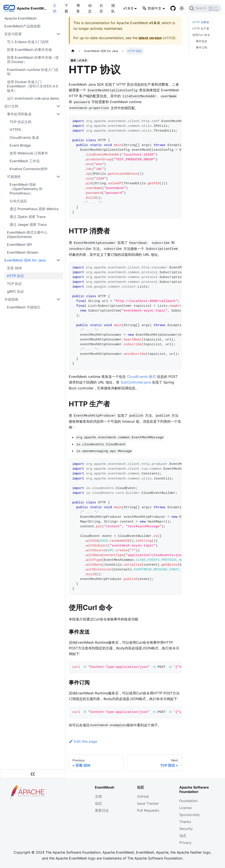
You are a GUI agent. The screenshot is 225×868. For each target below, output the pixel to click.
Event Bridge (20, 145)
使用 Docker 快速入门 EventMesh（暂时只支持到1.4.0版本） (33, 86)
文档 (55, 8)
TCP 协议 (14, 284)
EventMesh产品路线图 (22, 26)
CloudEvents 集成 (24, 137)
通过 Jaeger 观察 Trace (28, 225)
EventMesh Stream (23, 252)
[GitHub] (173, 8)
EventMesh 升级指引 (24, 307)
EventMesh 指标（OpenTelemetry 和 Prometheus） (26, 189)
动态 (90, 8)
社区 (101, 8)
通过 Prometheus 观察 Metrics (34, 209)
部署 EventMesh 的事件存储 (29, 50)
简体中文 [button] (152, 8)
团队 (113, 8)
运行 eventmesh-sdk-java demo (33, 98)
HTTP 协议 (15, 276)
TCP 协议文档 (20, 122)
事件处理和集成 (19, 114)
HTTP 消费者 (201, 22)
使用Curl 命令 (201, 35)
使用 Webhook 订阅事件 (29, 153)
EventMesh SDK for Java (25, 260)
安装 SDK (14, 268)
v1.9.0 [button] (128, 8)
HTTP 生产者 (201, 29)
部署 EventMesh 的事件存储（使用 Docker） (33, 60)
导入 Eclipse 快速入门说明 (28, 42)
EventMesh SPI (19, 245)
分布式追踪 (18, 201)
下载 (66, 8)
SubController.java (136, 382)
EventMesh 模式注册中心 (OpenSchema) (27, 235)
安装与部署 (13, 34)
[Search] (205, 8)
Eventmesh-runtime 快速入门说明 (33, 72)
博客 (78, 8)
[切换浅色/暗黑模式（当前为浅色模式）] (182, 8)
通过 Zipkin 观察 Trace (28, 217)
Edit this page (83, 741)
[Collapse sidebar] (33, 774)
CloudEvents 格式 (141, 377)
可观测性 (14, 177)
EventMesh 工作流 (25, 161)
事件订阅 (201, 48)
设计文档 (11, 106)
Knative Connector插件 (29, 169)
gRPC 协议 (15, 292)
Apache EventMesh (20, 18)
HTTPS (15, 130)
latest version (150, 38)
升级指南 (11, 299)
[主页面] (73, 51)
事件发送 (201, 41)
